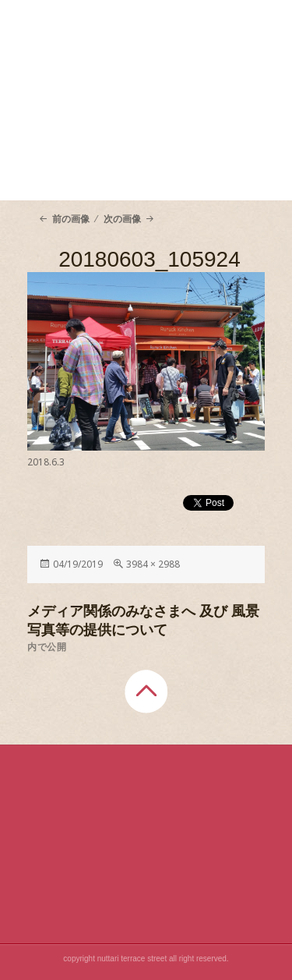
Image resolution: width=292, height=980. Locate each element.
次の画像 (122, 219)
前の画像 (71, 219)
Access (88, 177)
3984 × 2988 (153, 564)
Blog (204, 177)
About (88, 137)
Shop (204, 137)
